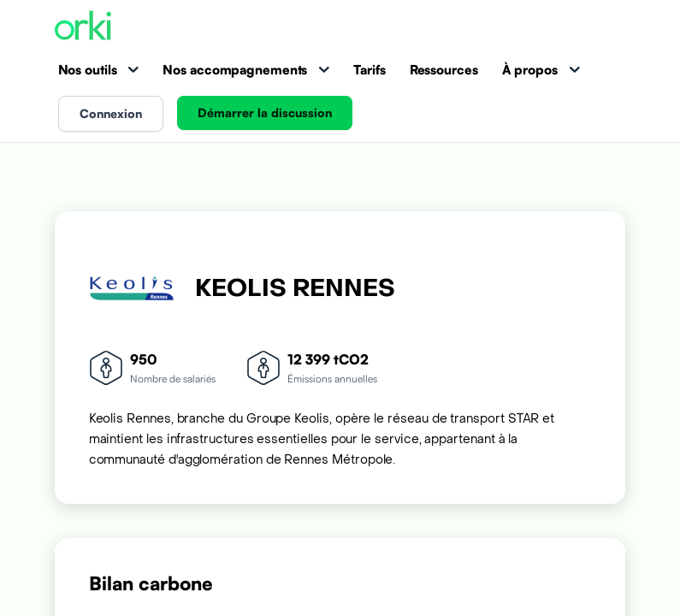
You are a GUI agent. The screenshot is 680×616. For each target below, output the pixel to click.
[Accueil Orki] (83, 27)
